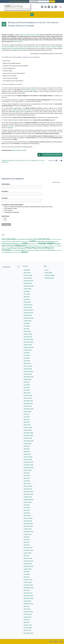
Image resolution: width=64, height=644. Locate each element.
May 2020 (27, 449)
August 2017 (28, 534)
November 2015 (28, 561)
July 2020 (27, 446)
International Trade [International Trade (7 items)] (43, 246)
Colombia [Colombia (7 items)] (59, 239)
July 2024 (27, 323)
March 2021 (27, 425)
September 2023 (29, 347)
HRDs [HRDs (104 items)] (25, 243)
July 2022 (27, 382)
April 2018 (27, 513)
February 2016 (28, 558)
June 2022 (27, 385)
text (5, 220)
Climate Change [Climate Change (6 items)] (53, 239)
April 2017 (27, 545)
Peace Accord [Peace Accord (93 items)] (39, 248)
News (17, 160)
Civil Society (25, 160)
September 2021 (29, 409)
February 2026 (28, 275)
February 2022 (28, 395)
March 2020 (27, 454)
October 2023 (28, 345)
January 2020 (28, 460)
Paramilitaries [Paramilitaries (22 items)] (21, 248)
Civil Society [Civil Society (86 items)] (44, 239)
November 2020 (28, 435)
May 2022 (27, 387)
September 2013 (29, 598)
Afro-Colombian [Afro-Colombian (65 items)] (9, 239)
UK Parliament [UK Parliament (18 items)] (50, 250)
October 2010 (28, 625)
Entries (48, 273)
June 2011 (27, 620)
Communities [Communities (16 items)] (16, 241)
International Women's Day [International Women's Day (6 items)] (53, 246)
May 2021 (27, 419)
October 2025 (28, 283)
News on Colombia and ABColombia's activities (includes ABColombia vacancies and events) (28, 207)
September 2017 (29, 532)
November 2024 (28, 313)
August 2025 (28, 289)
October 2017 (28, 529)
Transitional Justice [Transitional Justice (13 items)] (40, 250)
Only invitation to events (11, 209)
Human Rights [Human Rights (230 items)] (46, 243)
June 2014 (27, 590)
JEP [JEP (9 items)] (3, 248)
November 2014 (28, 585)
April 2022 (27, 390)
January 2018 (28, 521)
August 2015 (28, 569)
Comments (50, 275)
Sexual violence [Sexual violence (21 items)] (21, 250)
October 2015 (28, 564)
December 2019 (28, 462)
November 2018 (28, 494)
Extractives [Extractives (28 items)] (15, 244)
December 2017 (28, 524)
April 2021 (27, 422)
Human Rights (12, 160)
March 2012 (27, 609)
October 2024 (28, 315)
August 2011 (28, 617)
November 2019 (28, 465)
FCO (30, 160)
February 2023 (28, 366)
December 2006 (28, 633)
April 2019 (27, 481)
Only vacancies (8, 210)
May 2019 (27, 478)
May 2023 (27, 358)
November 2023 (28, 342)
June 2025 (27, 294)
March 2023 (27, 363)
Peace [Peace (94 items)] (29, 248)
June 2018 (27, 508)
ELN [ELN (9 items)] (57, 241)
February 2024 (28, 334)
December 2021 (28, 401)
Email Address (6, 184)
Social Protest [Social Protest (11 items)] (30, 250)
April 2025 (27, 299)
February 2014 (28, 593)
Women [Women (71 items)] (25, 252)
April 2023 (27, 361)
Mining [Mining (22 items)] (13, 248)
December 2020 (28, 433)
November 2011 (28, 612)
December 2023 (28, 339)
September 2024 (29, 318)
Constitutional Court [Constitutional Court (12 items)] (42, 241)
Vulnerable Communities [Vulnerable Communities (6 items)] (16, 252)
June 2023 (27, 355)
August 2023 (28, 350)
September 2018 (29, 500)
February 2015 (28, 580)
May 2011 (27, 622)
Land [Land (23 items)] (9, 248)
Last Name (5, 198)
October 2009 (28, 628)
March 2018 (27, 516)
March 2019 (27, 484)
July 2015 (27, 572)
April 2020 (27, 452)
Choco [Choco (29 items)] (35, 239)
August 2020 (28, 444)
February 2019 (28, 486)
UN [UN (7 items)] (56, 250)
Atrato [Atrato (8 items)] (18, 239)
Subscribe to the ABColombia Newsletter (18, 1)
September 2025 (29, 286)
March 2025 (27, 302)
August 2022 (28, 379)
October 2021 (28, 406)
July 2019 (27, 473)
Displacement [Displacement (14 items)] (52, 241)
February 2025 (28, 305)
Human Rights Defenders (29, 90)
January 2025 (28, 307)
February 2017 (28, 548)
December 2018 (28, 492)
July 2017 (27, 537)
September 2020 (29, 441)
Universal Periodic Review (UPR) (29, 35)
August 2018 (28, 502)
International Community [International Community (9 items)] (32, 246)
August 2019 (28, 470)
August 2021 (28, 411)
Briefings (5, 160)
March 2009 (27, 630)
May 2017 (27, 542)
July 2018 (27, 505)
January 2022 (28, 398)
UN (40, 160)
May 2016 (27, 556)
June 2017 (27, 540)
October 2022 (28, 374)
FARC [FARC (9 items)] (21, 244)
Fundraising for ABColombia (12, 212)
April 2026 (27, 270)
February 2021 (28, 427)
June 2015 (27, 574)
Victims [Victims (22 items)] (8, 252)
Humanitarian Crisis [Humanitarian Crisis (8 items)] (33, 244)
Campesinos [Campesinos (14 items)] (23, 239)
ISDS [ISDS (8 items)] (60, 246)
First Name (5, 191)
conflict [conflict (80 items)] (33, 241)
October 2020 (28, 438)
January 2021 (28, 430)
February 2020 (28, 457)
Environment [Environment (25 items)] (6, 244)
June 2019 (27, 476)
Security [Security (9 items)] (13, 250)
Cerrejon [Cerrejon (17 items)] (30, 239)
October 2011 (28, 614)
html (5, 218)
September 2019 (29, 468)
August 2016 (28, 553)
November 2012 (28, 604)
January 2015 (28, 582)
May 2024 (27, 329)
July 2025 (27, 291)
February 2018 (28, 518)
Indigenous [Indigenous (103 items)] (20, 246)
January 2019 (28, 489)
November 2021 (28, 403)
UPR (7, 162)
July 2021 (27, 414)
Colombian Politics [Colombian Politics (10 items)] (7, 241)
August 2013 (28, 601)
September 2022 (29, 377)
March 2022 (27, 393)
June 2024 (27, 326)
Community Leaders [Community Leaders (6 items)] (24, 241)
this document (18, 42)
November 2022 (28, 371)
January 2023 (28, 369)
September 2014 (29, 588)
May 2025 (27, 297)
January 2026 (28, 278)
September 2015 (29, 566)
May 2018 (27, 510)
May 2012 (27, 606)
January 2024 (28, 337)
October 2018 (28, 497)
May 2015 (27, 577)
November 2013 (28, 596)
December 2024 (28, 310)
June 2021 (27, 417)
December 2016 (28, 550)
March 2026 (27, 273)
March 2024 (27, 331)
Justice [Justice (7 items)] (6, 248)
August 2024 (28, 321)
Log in (47, 270)
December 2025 (28, 281)
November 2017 (28, 526)
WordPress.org (49, 278)
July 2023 (27, 353)
